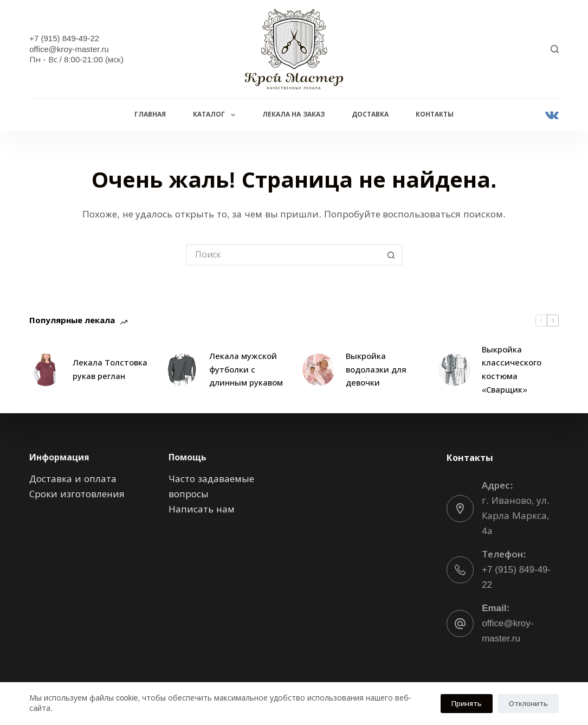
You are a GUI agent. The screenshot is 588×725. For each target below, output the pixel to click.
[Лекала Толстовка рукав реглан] (46, 370)
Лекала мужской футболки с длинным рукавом (246, 370)
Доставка (370, 114)
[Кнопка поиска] (392, 255)
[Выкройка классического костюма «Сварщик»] (455, 370)
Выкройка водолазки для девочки (376, 370)
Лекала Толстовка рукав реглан (110, 369)
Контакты (435, 114)
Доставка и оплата (73, 479)
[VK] (552, 115)
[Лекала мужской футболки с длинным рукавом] (182, 370)
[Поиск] (555, 49)
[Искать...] (283, 255)
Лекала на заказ (293, 114)
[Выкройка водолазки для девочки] (319, 370)
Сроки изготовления (77, 494)
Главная (150, 114)
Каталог (216, 115)
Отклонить (528, 704)
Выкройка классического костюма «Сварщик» (512, 370)
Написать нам (202, 509)
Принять (467, 704)
